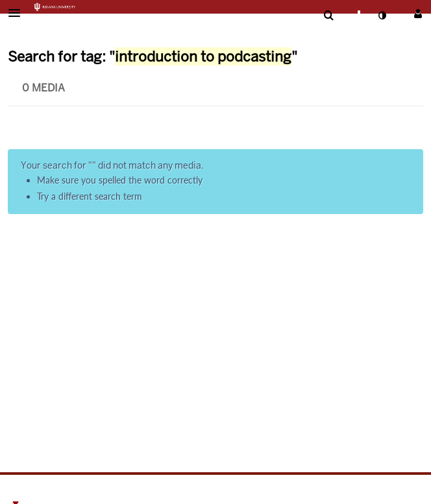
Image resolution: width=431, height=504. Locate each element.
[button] (18, 13)
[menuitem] (328, 16)
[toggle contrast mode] (382, 16)
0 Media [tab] (43, 88)
